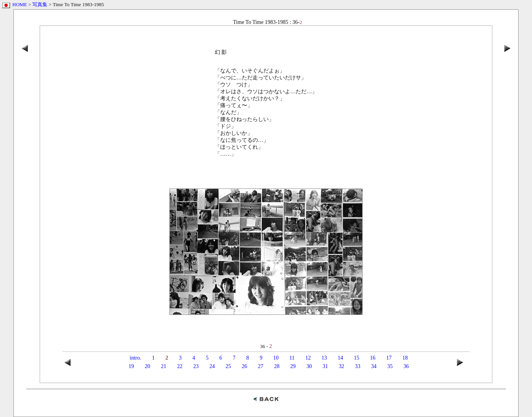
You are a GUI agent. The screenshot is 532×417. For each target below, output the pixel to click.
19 (131, 366)
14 (340, 358)
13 (324, 358)
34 (374, 366)
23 (196, 366)
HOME (20, 4)
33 (358, 366)
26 (244, 366)
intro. (136, 358)
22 (180, 366)
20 (147, 366)
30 (309, 366)
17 (389, 358)
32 (341, 366)
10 (276, 358)
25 (228, 366)
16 (373, 358)
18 (405, 358)
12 (308, 358)
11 (292, 358)
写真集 (40, 4)
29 (293, 366)
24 (212, 366)
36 (406, 366)
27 (261, 366)
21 (164, 366)
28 (277, 366)
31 (325, 366)
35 (390, 366)
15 (356, 358)
